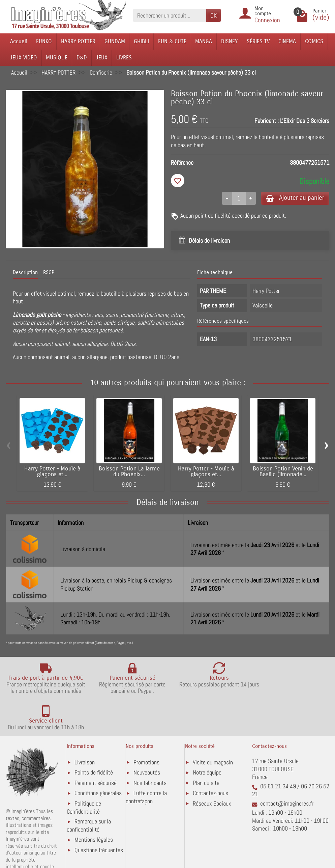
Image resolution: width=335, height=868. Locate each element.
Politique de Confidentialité (84, 778)
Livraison (85, 733)
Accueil (19, 41)
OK (214, 15)
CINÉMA (287, 41)
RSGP (49, 273)
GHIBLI (141, 41)
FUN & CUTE (172, 41)
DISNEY (229, 41)
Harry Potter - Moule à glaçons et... (52, 472)
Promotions (146, 733)
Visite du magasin (213, 733)
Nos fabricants (150, 753)
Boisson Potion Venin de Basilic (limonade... (283, 472)
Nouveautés (147, 743)
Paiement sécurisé (96, 753)
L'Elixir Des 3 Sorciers (305, 121)
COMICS (314, 41)
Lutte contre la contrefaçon (146, 768)
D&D (82, 58)
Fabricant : (267, 121)
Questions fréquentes (99, 821)
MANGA (204, 41)
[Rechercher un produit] (170, 15)
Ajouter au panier (293, 198)
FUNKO (44, 41)
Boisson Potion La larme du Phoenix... (129, 472)
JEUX (102, 58)
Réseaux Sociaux (212, 774)
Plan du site (206, 753)
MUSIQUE (57, 58)
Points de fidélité (94, 743)
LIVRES (124, 58)
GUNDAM (115, 41)
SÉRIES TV (258, 41)
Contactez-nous (210, 764)
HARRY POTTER (78, 41)
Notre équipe (207, 743)
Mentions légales (94, 810)
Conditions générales (98, 764)
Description (25, 273)
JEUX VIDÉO (24, 58)
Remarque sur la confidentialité (89, 796)
